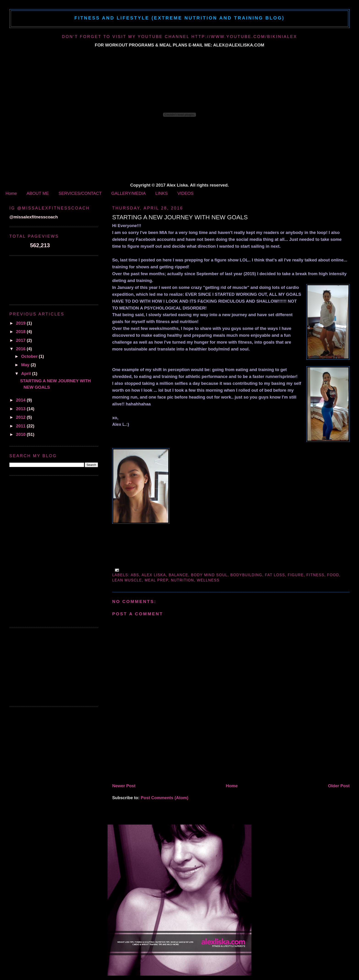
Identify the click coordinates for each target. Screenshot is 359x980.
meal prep (156, 580)
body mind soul (209, 575)
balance (178, 575)
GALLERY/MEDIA (128, 193)
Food (333, 575)
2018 (21, 332)
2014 (21, 400)
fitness (315, 575)
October (30, 356)
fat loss (275, 575)
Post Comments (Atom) (165, 798)
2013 (21, 409)
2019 (21, 323)
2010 (21, 434)
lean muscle (127, 580)
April (27, 373)
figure (296, 575)
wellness (208, 580)
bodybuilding (246, 575)
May (26, 365)
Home (11, 193)
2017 (21, 340)
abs (135, 575)
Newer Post (124, 786)
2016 (21, 349)
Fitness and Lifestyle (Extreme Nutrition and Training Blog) (179, 18)
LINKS (161, 193)
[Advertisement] (147, 749)
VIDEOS (186, 193)
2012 (21, 417)
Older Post (339, 786)
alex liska (154, 575)
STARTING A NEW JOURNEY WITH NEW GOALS (180, 217)
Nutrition (182, 580)
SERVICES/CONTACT (80, 193)
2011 (21, 426)
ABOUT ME (38, 193)
